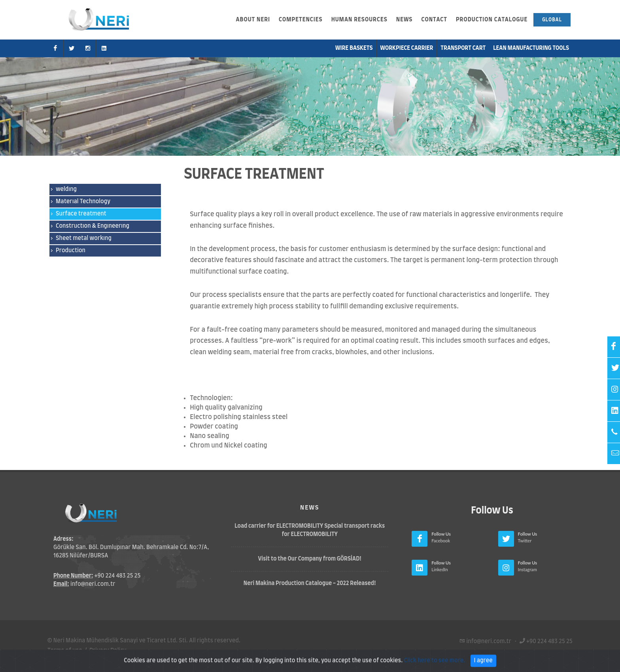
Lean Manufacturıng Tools (531, 48)
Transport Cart (463, 48)
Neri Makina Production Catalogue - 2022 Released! (310, 583)
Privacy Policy (108, 651)
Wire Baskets (354, 48)
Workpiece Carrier (407, 48)
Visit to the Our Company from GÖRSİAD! (310, 559)
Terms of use (65, 651)
